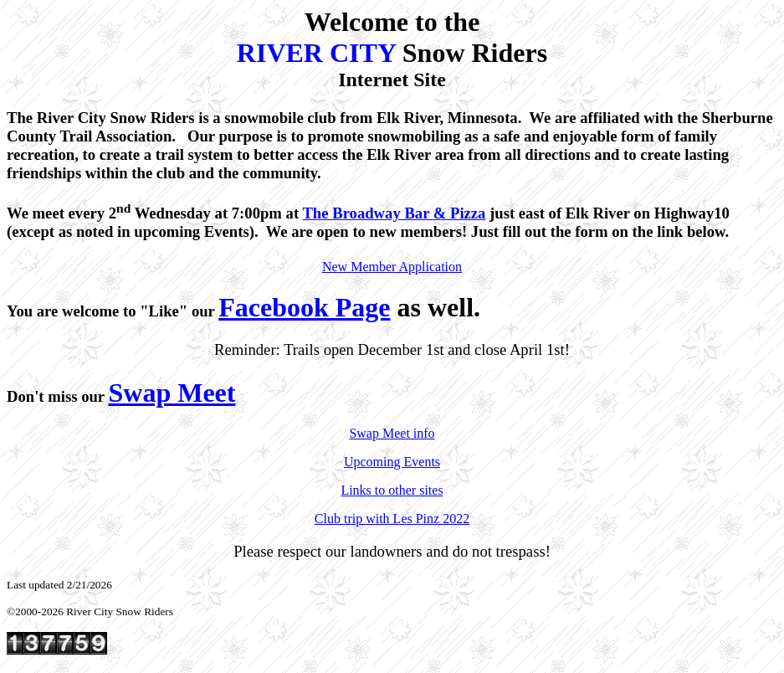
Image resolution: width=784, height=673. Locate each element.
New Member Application (392, 267)
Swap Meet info (392, 433)
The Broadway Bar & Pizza (394, 213)
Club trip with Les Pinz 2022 (392, 519)
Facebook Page (304, 307)
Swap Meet (172, 393)
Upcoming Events (392, 462)
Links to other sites (392, 490)
